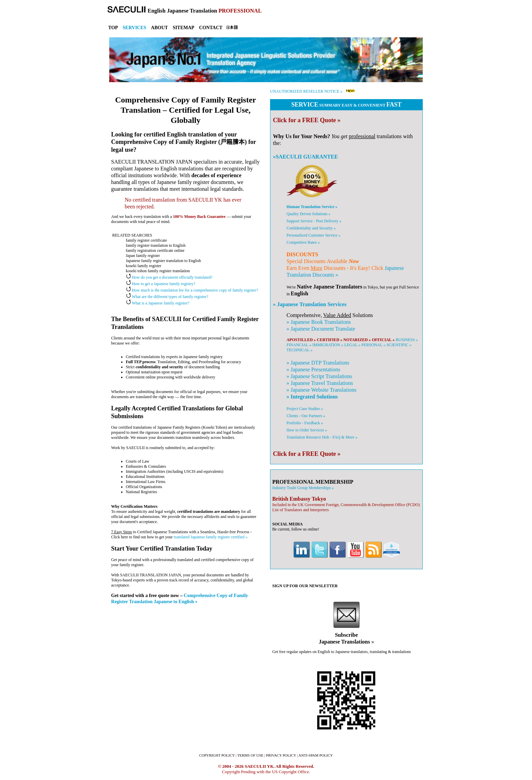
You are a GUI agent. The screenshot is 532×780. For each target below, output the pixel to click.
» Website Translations (321, 390)
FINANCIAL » (299, 345)
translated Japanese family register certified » (211, 537)
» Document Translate (321, 329)
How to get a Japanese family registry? (161, 284)
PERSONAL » (374, 345)
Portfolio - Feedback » (305, 423)
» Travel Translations (320, 383)
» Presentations (313, 369)
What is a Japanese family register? (158, 303)
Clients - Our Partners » (306, 416)
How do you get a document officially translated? (169, 277)
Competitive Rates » (303, 242)
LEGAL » (353, 345)
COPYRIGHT (217, 755)
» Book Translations (319, 322)
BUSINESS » (407, 340)
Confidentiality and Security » (311, 228)
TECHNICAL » (299, 350)
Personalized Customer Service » (313, 235)
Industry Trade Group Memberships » (303, 488)
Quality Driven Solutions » (308, 214)
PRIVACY (281, 755)
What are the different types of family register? (167, 297)
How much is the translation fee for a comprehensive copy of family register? (192, 290)
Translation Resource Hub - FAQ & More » (322, 437)
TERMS (250, 755)
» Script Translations (319, 376)
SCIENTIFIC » (399, 345)
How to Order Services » (307, 430)
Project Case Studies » (305, 409)
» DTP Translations (318, 363)
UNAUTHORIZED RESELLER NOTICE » (306, 91)
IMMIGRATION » (328, 345)
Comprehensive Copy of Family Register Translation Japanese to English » (180, 598)
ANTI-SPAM (316, 755)
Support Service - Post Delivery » (314, 221)
